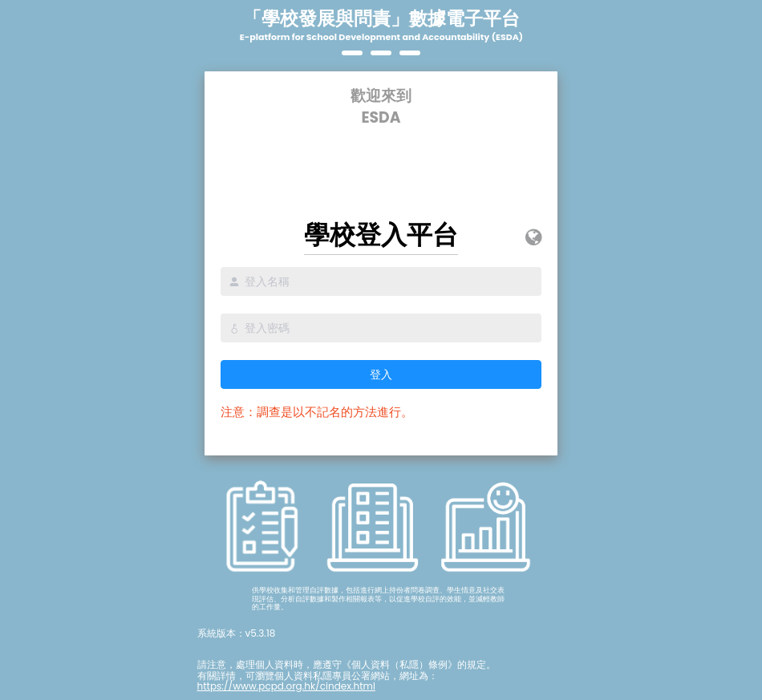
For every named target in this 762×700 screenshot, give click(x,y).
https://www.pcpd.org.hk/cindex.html (286, 686)
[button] (533, 237)
